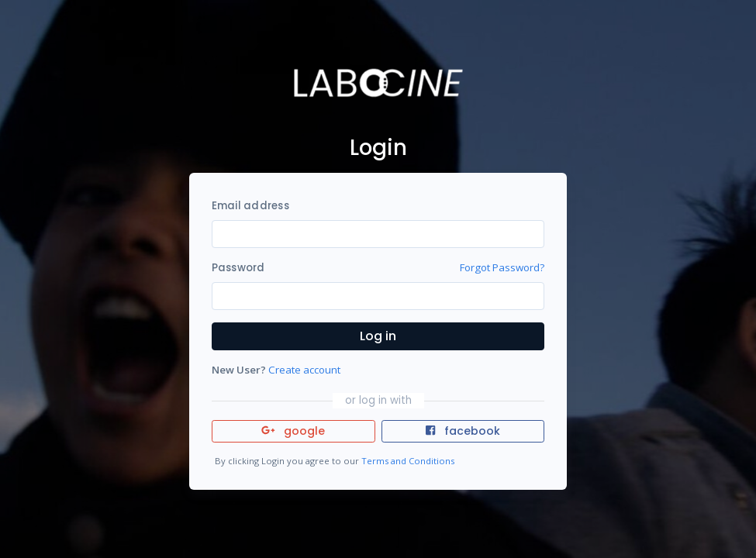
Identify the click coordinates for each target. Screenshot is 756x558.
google (293, 431)
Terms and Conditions (408, 461)
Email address (250, 206)
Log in (378, 336)
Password (238, 268)
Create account (304, 370)
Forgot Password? (502, 267)
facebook (463, 431)
